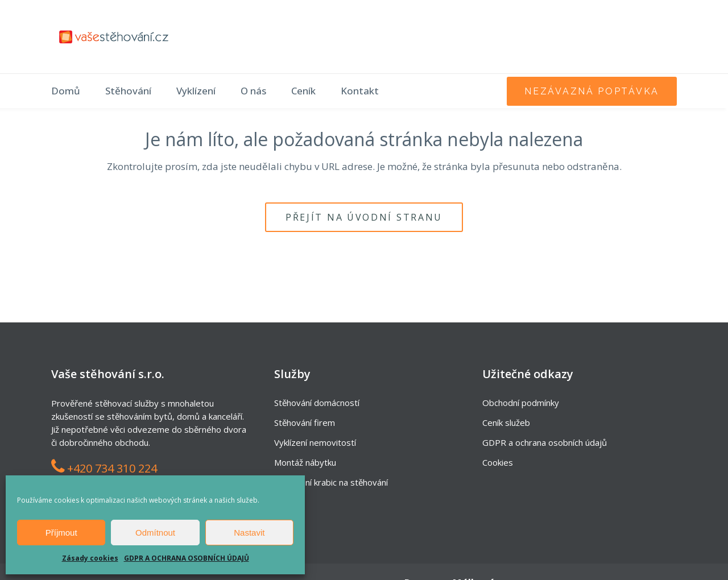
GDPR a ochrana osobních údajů (545, 442)
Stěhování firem (305, 422)
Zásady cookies (90, 558)
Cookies (498, 462)
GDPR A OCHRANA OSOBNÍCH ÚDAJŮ (187, 558)
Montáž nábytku (305, 462)
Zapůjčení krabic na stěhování (331, 482)
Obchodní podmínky (521, 403)
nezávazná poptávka (592, 91)
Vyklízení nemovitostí (315, 442)
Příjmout (61, 533)
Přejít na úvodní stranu (364, 217)
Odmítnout (155, 533)
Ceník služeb (506, 422)
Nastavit (249, 533)
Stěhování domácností (317, 403)
